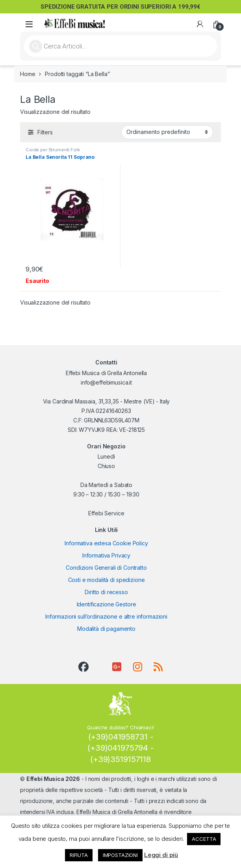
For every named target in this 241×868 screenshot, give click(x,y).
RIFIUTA (79, 855)
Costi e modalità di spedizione (107, 580)
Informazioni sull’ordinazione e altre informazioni (106, 616)
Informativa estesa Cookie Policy (106, 543)
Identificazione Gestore (107, 604)
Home (28, 74)
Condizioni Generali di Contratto (106, 568)
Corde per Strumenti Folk (53, 150)
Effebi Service (106, 513)
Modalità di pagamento (106, 629)
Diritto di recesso (106, 592)
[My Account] (200, 24)
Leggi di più (161, 855)
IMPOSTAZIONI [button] (120, 855)
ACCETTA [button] (204, 839)
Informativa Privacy (106, 555)
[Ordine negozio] (167, 132)
